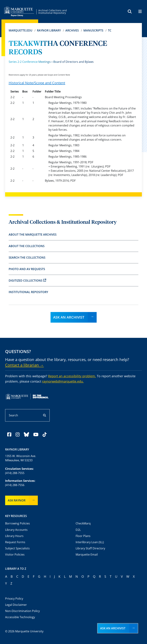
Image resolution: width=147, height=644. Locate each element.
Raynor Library (49, 30)
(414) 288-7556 (15, 485)
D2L (78, 530)
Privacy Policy (14, 599)
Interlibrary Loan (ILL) (90, 542)
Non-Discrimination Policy (22, 611)
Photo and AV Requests (27, 269)
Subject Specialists (17, 548)
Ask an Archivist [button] (113, 628)
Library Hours (14, 536)
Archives (72, 30)
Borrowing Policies (17, 523)
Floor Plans (83, 536)
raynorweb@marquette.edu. (63, 381)
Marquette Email (87, 555)
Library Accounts (16, 530)
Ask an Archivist (69, 317)
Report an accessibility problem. (72, 376)
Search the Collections (27, 258)
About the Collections (27, 246)
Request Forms (15, 542)
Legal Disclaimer (16, 605)
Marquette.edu (20, 30)
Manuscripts (93, 30)
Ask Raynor (17, 500)
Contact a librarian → (24, 365)
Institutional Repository (28, 292)
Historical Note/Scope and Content (37, 83)
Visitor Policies (15, 555)
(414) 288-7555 (15, 473)
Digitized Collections (27, 281)
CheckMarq (83, 523)
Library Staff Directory (90, 548)
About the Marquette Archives (33, 235)
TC (110, 30)
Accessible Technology (20, 617)
